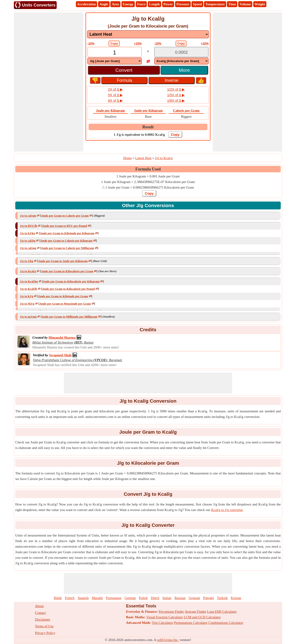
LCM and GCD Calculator (202, 617)
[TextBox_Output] (181, 52)
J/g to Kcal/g (28, 271)
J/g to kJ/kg (27, 233)
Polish (143, 598)
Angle (104, 4)
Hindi (58, 598)
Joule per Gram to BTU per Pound (65, 226)
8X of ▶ (115, 100)
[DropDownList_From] (115, 61)
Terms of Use (44, 626)
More (184, 70)
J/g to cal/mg (28, 248)
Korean (236, 598)
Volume (245, 4)
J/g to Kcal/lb (28, 289)
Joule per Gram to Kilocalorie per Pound (68, 289)
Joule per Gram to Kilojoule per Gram (63, 296)
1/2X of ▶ (176, 89)
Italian (167, 598)
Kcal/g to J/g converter (227, 510)
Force (141, 4)
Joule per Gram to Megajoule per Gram (65, 304)
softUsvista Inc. (168, 640)
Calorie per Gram (186, 110)
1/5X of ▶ (176, 95)
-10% (91, 43)
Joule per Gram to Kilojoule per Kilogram (67, 233)
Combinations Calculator (226, 623)
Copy (114, 43)
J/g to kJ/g (27, 296)
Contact (40, 613)
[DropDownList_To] (181, 61)
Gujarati (194, 598)
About (39, 606)
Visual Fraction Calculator (165, 617)
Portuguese (114, 598)
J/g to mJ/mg (28, 317)
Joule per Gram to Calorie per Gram (65, 216)
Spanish (83, 598)
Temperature (215, 4)
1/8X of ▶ (176, 100)
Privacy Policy (45, 633)
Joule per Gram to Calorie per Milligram (68, 248)
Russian (180, 598)
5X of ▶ (115, 95)
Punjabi (209, 598)
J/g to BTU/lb (29, 226)
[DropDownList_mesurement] (148, 34)
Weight (260, 4)
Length (154, 4)
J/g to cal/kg (28, 241)
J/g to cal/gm (28, 216)
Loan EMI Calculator (222, 612)
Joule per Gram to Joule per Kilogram (63, 261)
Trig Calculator (163, 623)
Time (232, 4)
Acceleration (87, 4)
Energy (128, 4)
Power (168, 4)
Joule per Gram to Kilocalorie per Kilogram (71, 281)
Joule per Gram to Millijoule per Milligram (69, 317)
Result (148, 127)
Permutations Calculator (191, 623)
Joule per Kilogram (110, 110)
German (130, 598)
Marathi (97, 598)
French (70, 598)
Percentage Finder (171, 612)
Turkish (222, 598)
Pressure (183, 4)
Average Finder (196, 612)
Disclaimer (43, 619)
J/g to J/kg (27, 261)
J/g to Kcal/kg (29, 281)
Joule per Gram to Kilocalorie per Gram (67, 271)
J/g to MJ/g (27, 304)
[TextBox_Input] (115, 52)
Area (115, 4)
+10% (138, 43)
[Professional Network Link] (62, 338)
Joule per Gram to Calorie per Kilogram (66, 241)
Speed (197, 4)
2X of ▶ (115, 89)
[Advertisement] (49, 82)
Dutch (155, 598)
